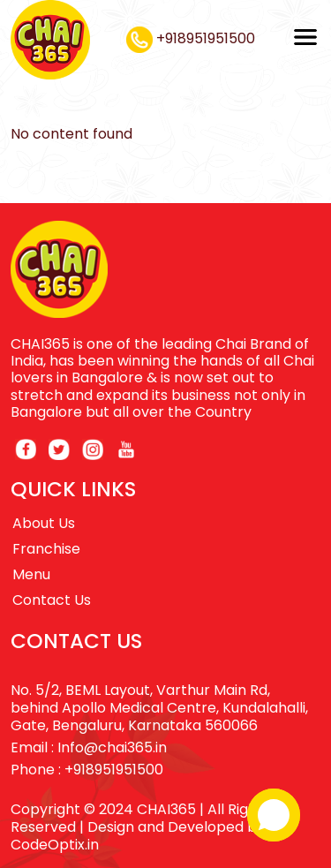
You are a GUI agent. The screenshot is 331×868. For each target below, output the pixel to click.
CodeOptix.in (55, 845)
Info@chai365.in (112, 747)
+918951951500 (191, 38)
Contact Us (52, 600)
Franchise (46, 549)
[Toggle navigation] (305, 37)
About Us (44, 523)
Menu (31, 574)
